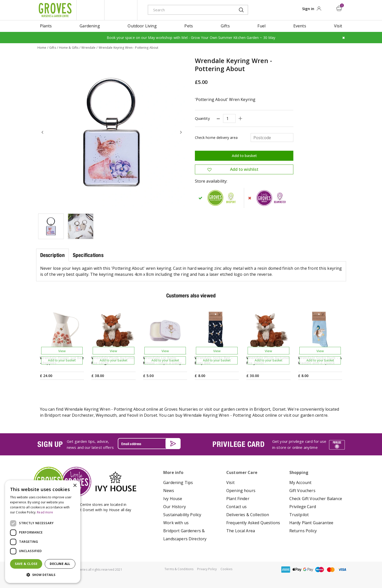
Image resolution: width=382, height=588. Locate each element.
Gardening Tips (178, 483)
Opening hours (241, 491)
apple (297, 570)
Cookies (226, 569)
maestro (319, 570)
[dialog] (43, 532)
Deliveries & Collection (248, 515)
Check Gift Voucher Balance (316, 499)
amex (286, 570)
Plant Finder (238, 499)
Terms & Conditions (179, 569)
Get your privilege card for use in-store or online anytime (299, 444)
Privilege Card (303, 507)
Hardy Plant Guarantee (311, 523)
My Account (301, 483)
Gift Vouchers (302, 491)
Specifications (88, 255)
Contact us (237, 507)
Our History (175, 507)
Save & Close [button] (26, 564)
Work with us (176, 523)
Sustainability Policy (182, 515)
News (169, 491)
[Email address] (149, 444)
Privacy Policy (207, 569)
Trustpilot (299, 515)
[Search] (188, 10)
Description (52, 255)
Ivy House (173, 499)
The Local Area (241, 531)
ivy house (121, 10)
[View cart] (339, 8)
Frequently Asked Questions (253, 523)
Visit (230, 483)
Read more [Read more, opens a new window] (45, 512)
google (308, 570)
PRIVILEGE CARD (239, 444)
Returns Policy (303, 531)
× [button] (75, 486)
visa (342, 570)
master (331, 570)
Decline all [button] (60, 564)
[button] (43, 575)
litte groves (90, 10)
